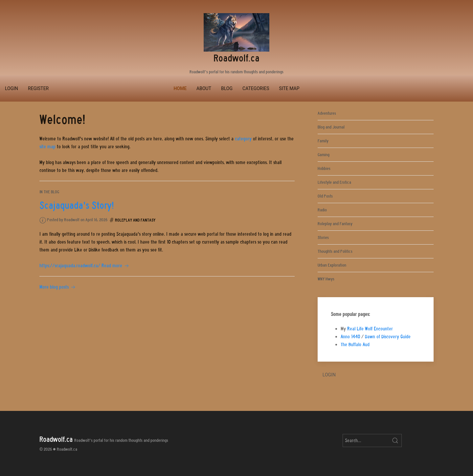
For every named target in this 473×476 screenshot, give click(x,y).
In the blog (49, 192)
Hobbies (324, 168)
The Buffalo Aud (355, 345)
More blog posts (58, 287)
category (243, 139)
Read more (116, 266)
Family (323, 141)
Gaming (324, 155)
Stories (323, 238)
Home (180, 88)
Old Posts (325, 196)
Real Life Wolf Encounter (370, 329)
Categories (256, 88)
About (204, 88)
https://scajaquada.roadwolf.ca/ (70, 266)
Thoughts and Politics (335, 251)
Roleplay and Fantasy (135, 220)
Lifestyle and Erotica (334, 182)
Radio (322, 210)
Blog (227, 88)
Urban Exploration (332, 265)
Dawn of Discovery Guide (388, 337)
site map (47, 147)
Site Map (289, 88)
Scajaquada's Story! (77, 205)
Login (11, 88)
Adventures (327, 113)
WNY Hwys (326, 279)
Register (38, 88)
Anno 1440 (350, 337)
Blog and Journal (331, 127)
